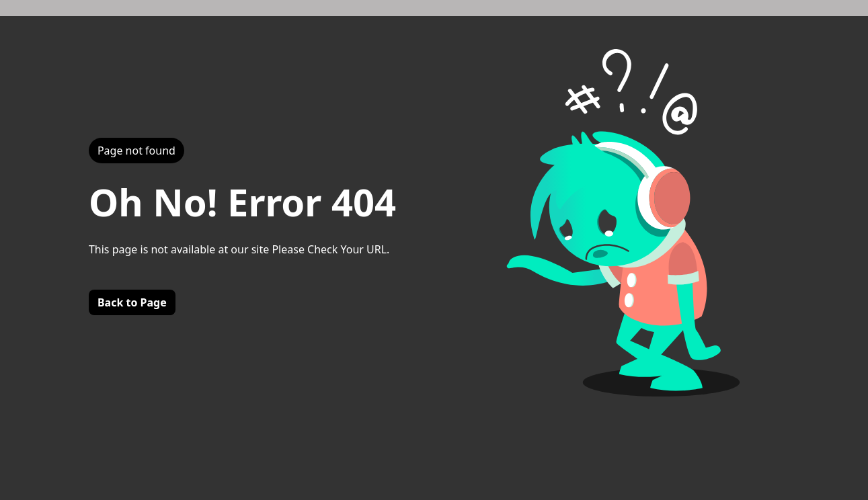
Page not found (136, 151)
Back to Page (132, 302)
